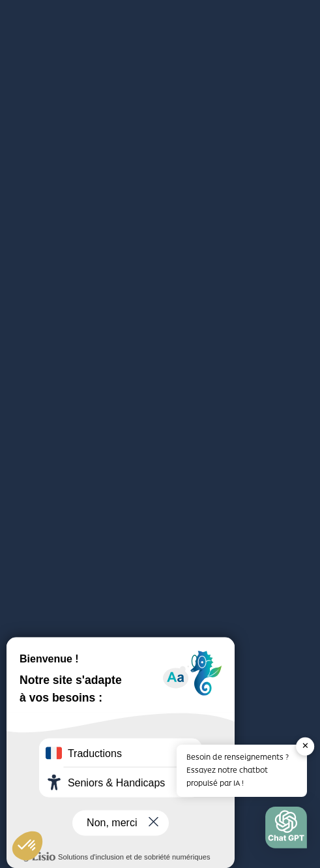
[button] (286, 831)
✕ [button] (305, 746)
